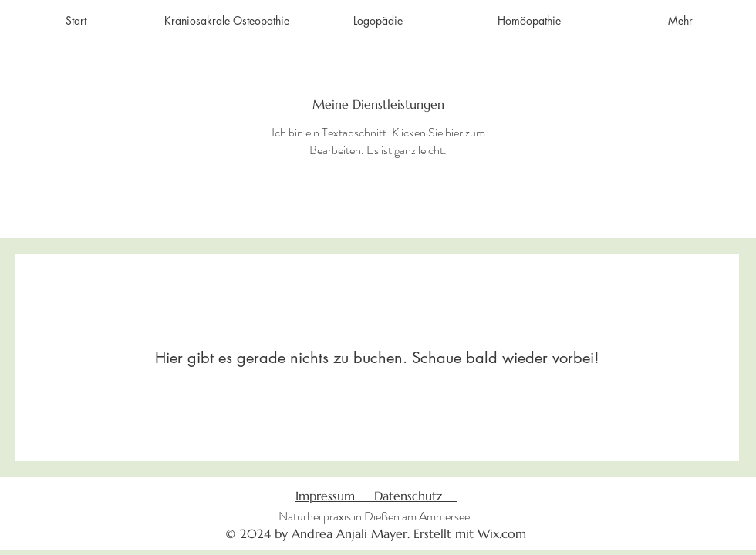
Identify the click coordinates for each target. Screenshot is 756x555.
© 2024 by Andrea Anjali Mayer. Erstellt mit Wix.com (376, 533)
